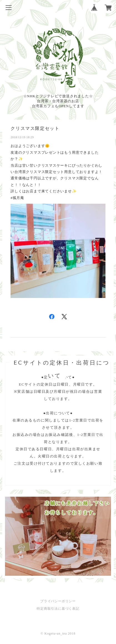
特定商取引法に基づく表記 (58, 609)
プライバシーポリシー (58, 601)
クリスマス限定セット (35, 128)
